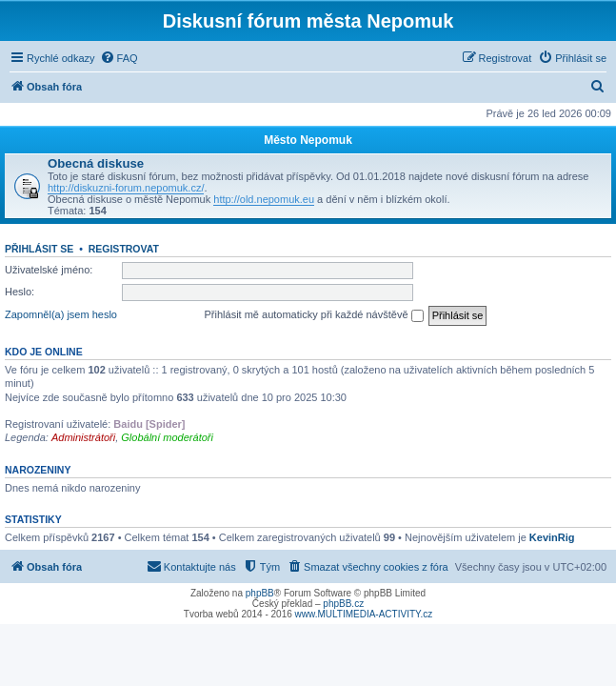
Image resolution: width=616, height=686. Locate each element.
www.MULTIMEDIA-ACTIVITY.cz (364, 614)
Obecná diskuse (96, 163)
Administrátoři (83, 437)
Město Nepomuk (308, 140)
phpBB (260, 593)
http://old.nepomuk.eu (264, 199)
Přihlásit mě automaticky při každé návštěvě (314, 315)
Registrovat (124, 249)
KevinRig (552, 537)
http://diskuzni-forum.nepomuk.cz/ (126, 188)
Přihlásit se (39, 249)
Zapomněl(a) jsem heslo (61, 314)
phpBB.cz (343, 604)
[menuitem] (119, 58)
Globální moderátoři (167, 437)
